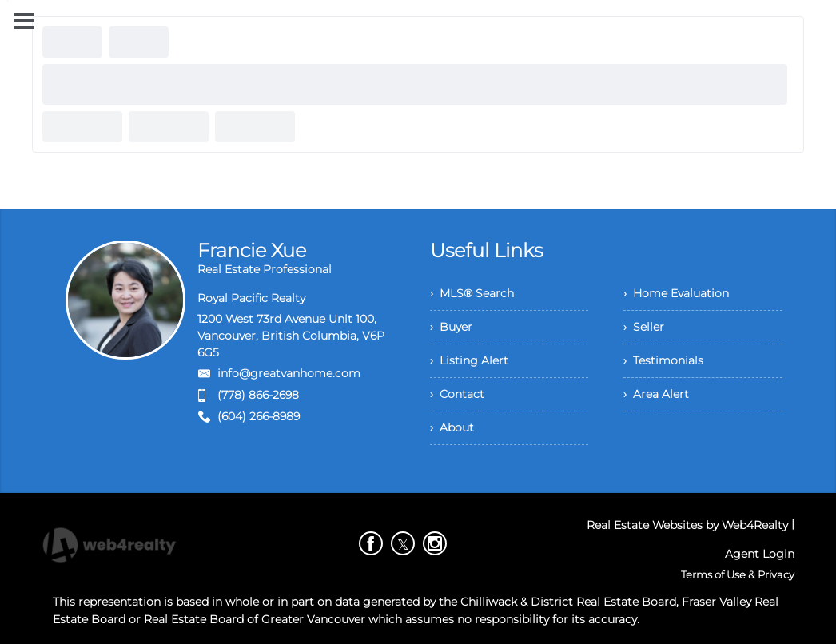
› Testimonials (663, 360)
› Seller (644, 327)
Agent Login (760, 554)
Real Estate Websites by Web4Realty (687, 525)
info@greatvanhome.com (289, 373)
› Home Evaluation (676, 293)
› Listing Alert (469, 360)
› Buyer (451, 327)
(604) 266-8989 (259, 416)
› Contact (457, 394)
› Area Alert (656, 394)
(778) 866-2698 (258, 395)
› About (452, 427)
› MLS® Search (472, 293)
